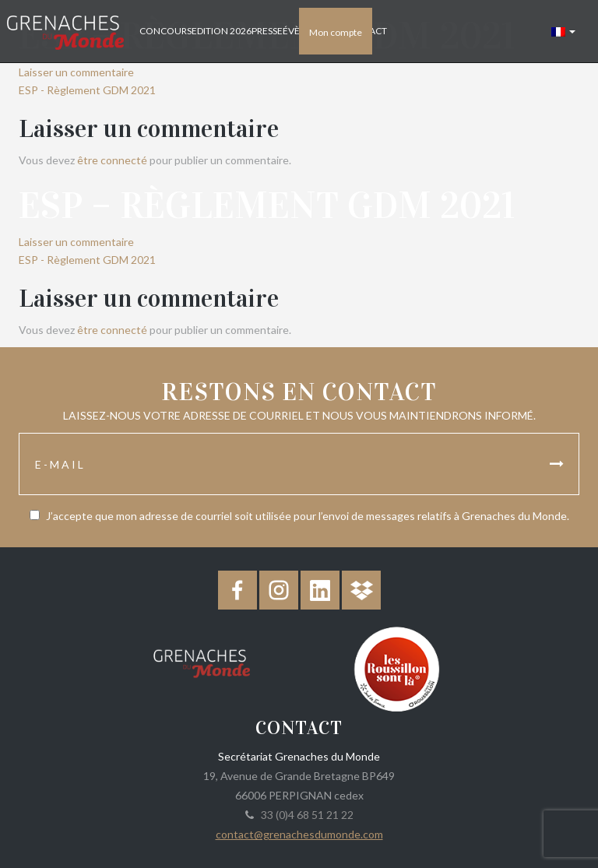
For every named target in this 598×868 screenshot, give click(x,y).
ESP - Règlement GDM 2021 (87, 90)
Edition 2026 (222, 31)
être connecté (112, 160)
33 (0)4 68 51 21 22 (305, 815)
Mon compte (336, 32)
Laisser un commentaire (76, 72)
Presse (267, 31)
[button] (563, 31)
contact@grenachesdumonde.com (299, 834)
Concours (165, 31)
